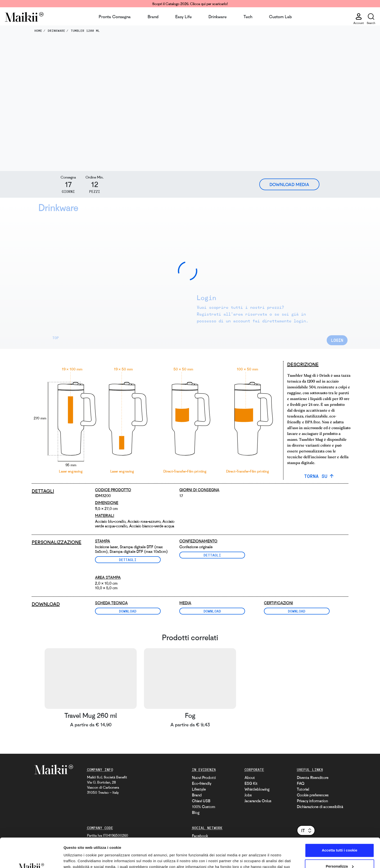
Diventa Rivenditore (313, 778)
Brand (153, 16)
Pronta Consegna (115, 16)
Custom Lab (280, 16)
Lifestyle (199, 789)
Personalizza (340, 839)
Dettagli (128, 560)
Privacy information (312, 801)
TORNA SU (316, 476)
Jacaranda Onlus (258, 801)
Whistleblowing (257, 789)
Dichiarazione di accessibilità (320, 807)
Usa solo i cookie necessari (340, 855)
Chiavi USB (201, 801)
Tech (248, 16)
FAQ (301, 783)
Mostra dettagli (77, 858)
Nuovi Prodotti (204, 778)
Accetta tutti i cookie (340, 823)
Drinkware (218, 16)
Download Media (289, 184)
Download (128, 611)
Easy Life (183, 16)
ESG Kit (251, 783)
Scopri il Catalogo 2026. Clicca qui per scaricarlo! (190, 4)
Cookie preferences (313, 795)
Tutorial (303, 789)
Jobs (248, 795)
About (250, 778)
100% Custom (204, 807)
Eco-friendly (202, 783)
